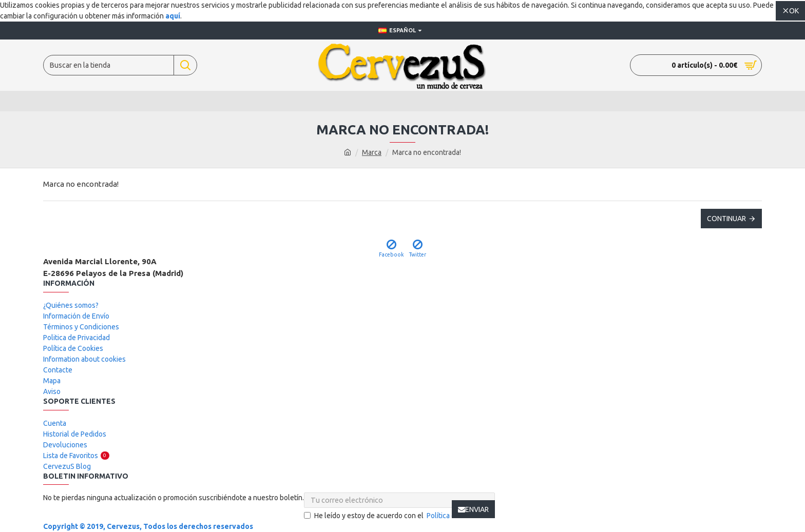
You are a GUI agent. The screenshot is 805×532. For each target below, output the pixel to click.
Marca (372, 152)
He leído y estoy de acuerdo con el (399, 516)
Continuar (726, 219)
